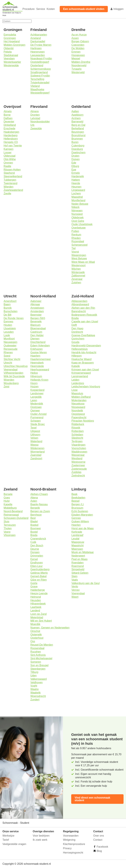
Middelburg (10, 508)
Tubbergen (10, 180)
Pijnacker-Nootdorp (83, 421)
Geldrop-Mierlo (39, 573)
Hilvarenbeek (38, 604)
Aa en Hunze (79, 35)
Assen (75, 38)
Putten (75, 231)
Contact (98, 840)
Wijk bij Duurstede (14, 376)
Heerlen (76, 525)
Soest (7, 356)
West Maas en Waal (83, 262)
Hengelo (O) (11, 142)
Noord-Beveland (13, 511)
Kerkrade (77, 532)
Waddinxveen (79, 452)
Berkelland (78, 128)
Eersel (34, 559)
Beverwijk (36, 322)
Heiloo (34, 373)
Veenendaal (11, 370)
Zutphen (76, 283)
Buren (75, 142)
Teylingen (77, 441)
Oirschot (35, 631)
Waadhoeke (37, 89)
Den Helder (37, 335)
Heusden (36, 600)
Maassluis (77, 393)
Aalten (75, 111)
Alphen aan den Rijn (83, 308)
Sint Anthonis (38, 655)
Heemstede (37, 366)
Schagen (36, 421)
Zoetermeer (78, 465)
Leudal (75, 539)
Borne (7, 115)
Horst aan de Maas (83, 528)
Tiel (74, 248)
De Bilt (7, 315)
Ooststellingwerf (40, 62)
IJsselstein (10, 328)
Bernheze (36, 515)
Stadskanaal (11, 55)
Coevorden (78, 45)
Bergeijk (35, 508)
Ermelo (76, 173)
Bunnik (8, 308)
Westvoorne (79, 462)
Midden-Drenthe (81, 62)
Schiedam (77, 435)
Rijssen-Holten (12, 170)
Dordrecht (77, 332)
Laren (34, 400)
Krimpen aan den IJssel (85, 370)
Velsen (34, 438)
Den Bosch (37, 546)
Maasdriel (77, 197)
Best (33, 518)
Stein (74, 576)
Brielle (75, 318)
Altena (34, 498)
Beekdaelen (79, 498)
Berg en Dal (79, 125)
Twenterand (10, 183)
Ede (74, 163)
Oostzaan (36, 407)
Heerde (76, 183)
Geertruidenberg (40, 569)
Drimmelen (37, 556)
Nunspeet (77, 214)
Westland (77, 458)
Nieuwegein (10, 342)
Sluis (6, 521)
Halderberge (38, 590)
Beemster (36, 315)
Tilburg (34, 672)
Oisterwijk (36, 635)
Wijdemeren (37, 448)
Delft (74, 325)
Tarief (6, 840)
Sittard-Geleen (80, 573)
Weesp (34, 445)
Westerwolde (11, 65)
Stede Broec (38, 424)
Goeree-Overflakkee (83, 335)
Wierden (9, 187)
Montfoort (9, 339)
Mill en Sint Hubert (41, 621)
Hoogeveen (78, 55)
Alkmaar (35, 304)
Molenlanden (79, 400)
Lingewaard (78, 190)
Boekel (34, 525)
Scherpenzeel (80, 245)
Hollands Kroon (39, 380)
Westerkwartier (12, 62)
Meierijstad (37, 617)
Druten (75, 156)
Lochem (76, 193)
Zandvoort (36, 458)
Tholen (8, 528)
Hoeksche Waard (82, 359)
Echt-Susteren (80, 511)
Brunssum (77, 508)
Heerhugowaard (40, 370)
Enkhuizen (37, 349)
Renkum (76, 235)
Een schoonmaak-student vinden (84, 9)
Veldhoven (37, 682)
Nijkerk (76, 207)
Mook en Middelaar (83, 552)
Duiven (76, 159)
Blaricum (35, 325)
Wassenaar (78, 455)
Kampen (9, 149)
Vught (34, 686)
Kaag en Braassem (83, 363)
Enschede (9, 128)
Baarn (7, 304)
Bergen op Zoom (40, 511)
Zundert (35, 700)
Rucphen (36, 652)
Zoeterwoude (79, 469)
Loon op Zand (38, 614)
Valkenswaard (38, 679)
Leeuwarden (38, 55)
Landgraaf (77, 535)
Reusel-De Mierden (42, 645)
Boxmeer (36, 528)
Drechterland (38, 342)
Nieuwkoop (78, 404)
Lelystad (35, 118)
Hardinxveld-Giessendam (86, 346)
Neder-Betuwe (80, 204)
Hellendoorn (11, 139)
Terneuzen (10, 525)
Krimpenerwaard (81, 373)
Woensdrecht (38, 696)
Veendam (9, 59)
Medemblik (37, 404)
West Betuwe (79, 258)
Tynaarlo (77, 69)
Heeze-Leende (39, 593)
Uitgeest (35, 431)
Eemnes (8, 322)
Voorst (75, 252)
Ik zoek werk (40, 840)
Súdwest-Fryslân (40, 76)
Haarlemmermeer (41, 359)
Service (41, 9)
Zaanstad (36, 455)
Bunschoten (11, 311)
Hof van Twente (13, 146)
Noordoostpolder (40, 122)
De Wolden (78, 48)
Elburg (75, 166)
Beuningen (78, 132)
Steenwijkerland (13, 176)
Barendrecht (79, 311)
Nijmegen (77, 211)
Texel (33, 428)
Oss (33, 641)
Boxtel (34, 532)
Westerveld (78, 72)
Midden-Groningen (15, 45)
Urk (32, 125)
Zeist (6, 387)
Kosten (51, 9)
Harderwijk (78, 176)
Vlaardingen (79, 445)
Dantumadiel (38, 41)
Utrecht (8, 363)
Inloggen (117, 9)
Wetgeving (69, 840)
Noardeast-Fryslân (41, 59)
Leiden (75, 380)
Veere (7, 532)
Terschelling (37, 79)
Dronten (35, 115)
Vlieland (35, 86)
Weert (75, 597)
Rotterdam (78, 431)
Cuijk (33, 542)
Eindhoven (37, 563)
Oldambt (9, 48)
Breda (34, 535)
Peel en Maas (80, 559)
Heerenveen (37, 52)
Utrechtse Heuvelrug (16, 366)
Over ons (99, 836)
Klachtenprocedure (74, 844)
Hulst (7, 501)
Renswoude (11, 349)
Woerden (9, 380)
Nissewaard (78, 407)
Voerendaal (78, 593)
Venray (76, 590)
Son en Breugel (39, 665)
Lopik (7, 335)
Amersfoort (10, 301)
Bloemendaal (38, 328)
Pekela (8, 52)
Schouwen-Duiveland (16, 518)
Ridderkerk (78, 424)
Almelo (8, 111)
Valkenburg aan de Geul (86, 583)
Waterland (36, 441)
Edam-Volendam (40, 346)
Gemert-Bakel (38, 576)
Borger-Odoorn (80, 41)
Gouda (75, 342)
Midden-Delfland (81, 397)
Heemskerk (37, 363)
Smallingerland (39, 72)
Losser (8, 152)
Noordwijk (77, 411)
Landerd (35, 611)
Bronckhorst (79, 135)
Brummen (77, 139)
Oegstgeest (78, 414)
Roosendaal (37, 648)
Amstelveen (37, 308)
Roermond (78, 566)
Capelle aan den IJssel (85, 322)
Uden (33, 676)
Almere (35, 111)
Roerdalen (78, 563)
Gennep (76, 518)
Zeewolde (36, 128)
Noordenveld (79, 65)
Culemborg (78, 146)
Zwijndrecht (78, 476)
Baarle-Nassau (39, 504)
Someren (36, 662)
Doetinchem (79, 152)
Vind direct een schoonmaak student (92, 799)
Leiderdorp (78, 383)
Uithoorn (35, 435)
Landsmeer (37, 393)
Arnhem (76, 118)
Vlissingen (10, 535)
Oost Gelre (78, 221)
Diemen (35, 339)
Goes (7, 498)
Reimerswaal (11, 515)
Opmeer (35, 411)
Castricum (36, 332)
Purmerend (37, 417)
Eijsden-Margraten (82, 515)
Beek (74, 494)
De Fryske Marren (41, 45)
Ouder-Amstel (38, 414)
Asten (34, 501)
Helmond (36, 597)
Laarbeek (36, 607)
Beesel (76, 501)
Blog (99, 851)
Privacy (67, 848)
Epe (74, 170)
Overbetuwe (79, 228)
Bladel (34, 521)
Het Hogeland (12, 41)
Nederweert (78, 556)
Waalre (34, 689)
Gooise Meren (39, 352)
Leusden (9, 332)
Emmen (76, 52)
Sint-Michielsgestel (41, 658)
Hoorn (34, 383)
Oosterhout (37, 638)
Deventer (9, 122)
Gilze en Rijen (39, 580)
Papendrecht (79, 417)
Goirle (34, 583)
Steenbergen (38, 669)
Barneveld (77, 122)
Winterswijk (78, 272)
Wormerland (37, 452)
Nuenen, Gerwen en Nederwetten (50, 628)
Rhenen (8, 352)
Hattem (76, 180)
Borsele (8, 494)
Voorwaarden (71, 836)
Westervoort (79, 265)
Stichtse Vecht (12, 359)
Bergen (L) (78, 504)
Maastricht (78, 546)
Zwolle (7, 193)
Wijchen (76, 269)
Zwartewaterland (13, 190)
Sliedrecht (77, 438)
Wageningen (79, 255)
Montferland (79, 200)
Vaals (75, 580)
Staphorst (9, 173)
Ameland (36, 38)
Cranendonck (38, 539)
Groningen (10, 38)
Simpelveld (78, 569)
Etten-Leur (37, 566)
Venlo (75, 586)
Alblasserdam (79, 301)
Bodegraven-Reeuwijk (84, 315)
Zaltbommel (78, 276)
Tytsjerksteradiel (40, 83)
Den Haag (77, 328)
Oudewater (10, 346)
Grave (34, 586)
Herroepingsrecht (73, 853)
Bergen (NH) (38, 318)
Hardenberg (11, 135)
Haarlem (35, 356)
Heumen (76, 187)
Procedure (29, 9)
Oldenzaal (10, 156)
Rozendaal (78, 241)
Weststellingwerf (40, 93)
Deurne (35, 549)
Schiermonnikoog (41, 69)
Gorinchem (78, 339)
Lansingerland (80, 376)
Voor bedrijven (41, 836)
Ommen (8, 163)
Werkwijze (8, 836)
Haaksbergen (11, 132)
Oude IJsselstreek (82, 224)
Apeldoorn (78, 115)
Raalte (7, 166)
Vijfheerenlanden (13, 373)
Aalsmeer (36, 301)
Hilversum (36, 376)
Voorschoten (79, 448)
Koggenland (37, 390)
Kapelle (8, 504)
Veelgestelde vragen (14, 844)
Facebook (102, 847)
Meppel (76, 59)
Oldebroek (78, 217)
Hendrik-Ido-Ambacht (84, 352)
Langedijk (36, 397)
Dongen (35, 552)
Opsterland (37, 65)
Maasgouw (78, 542)
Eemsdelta (10, 35)
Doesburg (77, 149)
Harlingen (36, 48)
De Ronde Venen (14, 318)
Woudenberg (11, 383)
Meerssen (77, 549)
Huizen (34, 387)
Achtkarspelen (39, 35)
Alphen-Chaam (39, 494)
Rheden (76, 238)
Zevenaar (77, 279)
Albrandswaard (80, 304)
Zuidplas (76, 472)
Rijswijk (76, 428)
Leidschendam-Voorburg (86, 387)
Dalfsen (8, 118)
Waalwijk (36, 693)
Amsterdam (37, 311)
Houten (8, 325)
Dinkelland (10, 125)
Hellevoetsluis (80, 349)
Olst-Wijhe (10, 159)
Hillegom (77, 356)
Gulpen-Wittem (80, 521)
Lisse (75, 390)
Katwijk (76, 366)
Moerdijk (35, 624)
